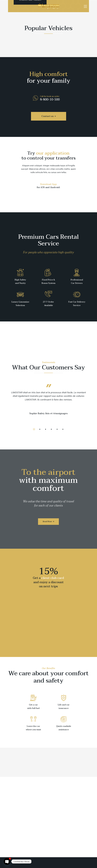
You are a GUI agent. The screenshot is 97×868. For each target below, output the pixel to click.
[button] (34, 429)
